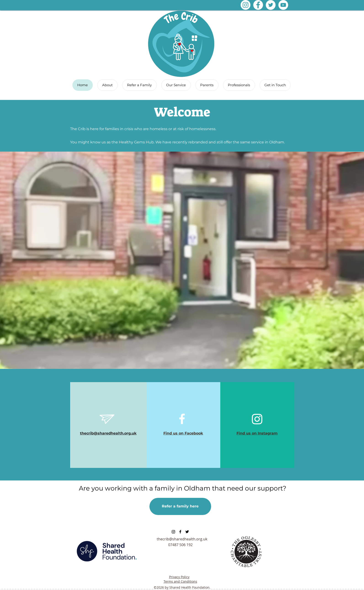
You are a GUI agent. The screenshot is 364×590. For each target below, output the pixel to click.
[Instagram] (246, 5)
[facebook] (180, 532)
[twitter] (187, 532)
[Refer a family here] (180, 506)
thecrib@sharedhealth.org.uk (182, 539)
